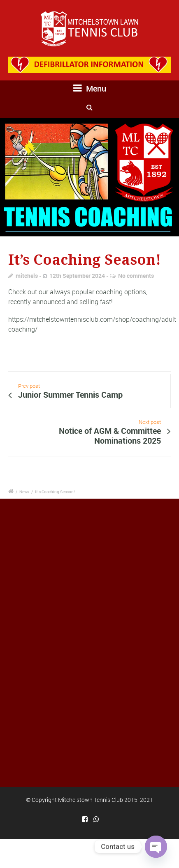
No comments (136, 276)
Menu (90, 88)
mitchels (27, 276)
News (24, 492)
